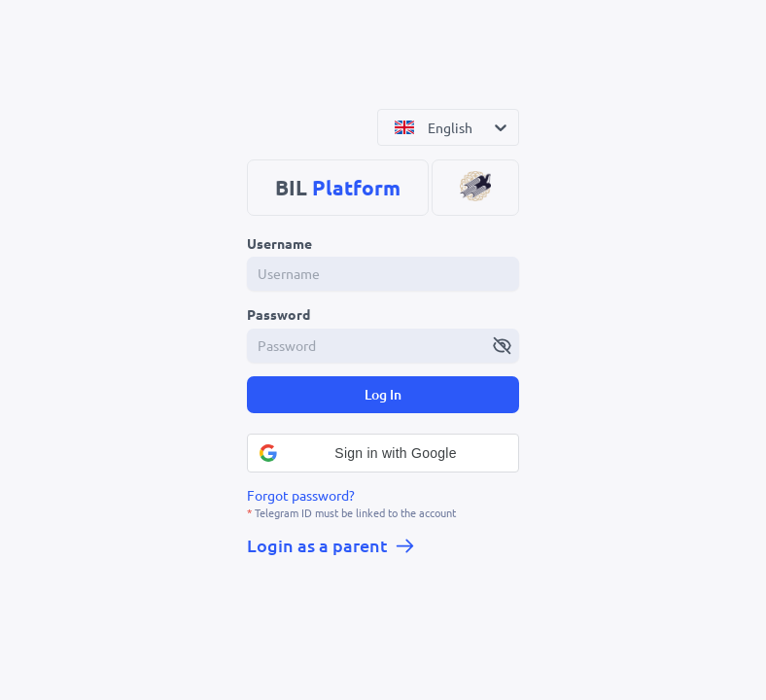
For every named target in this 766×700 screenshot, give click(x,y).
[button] (383, 453)
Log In (383, 394)
